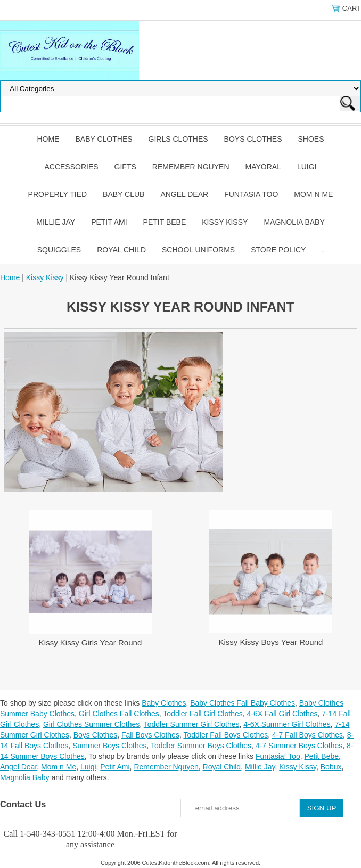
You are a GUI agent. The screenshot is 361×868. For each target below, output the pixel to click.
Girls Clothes (178, 139)
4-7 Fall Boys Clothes (307, 735)
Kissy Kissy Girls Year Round (90, 642)
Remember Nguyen (191, 167)
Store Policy (278, 250)
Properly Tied (58, 194)
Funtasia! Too (278, 756)
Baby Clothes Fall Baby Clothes (243, 703)
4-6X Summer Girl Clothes (287, 724)
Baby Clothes (104, 139)
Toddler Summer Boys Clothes (201, 746)
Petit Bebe (165, 222)
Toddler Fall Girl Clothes (203, 714)
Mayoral (263, 167)
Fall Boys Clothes (150, 735)
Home (48, 139)
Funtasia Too (251, 194)
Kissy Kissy (225, 222)
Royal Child (121, 250)
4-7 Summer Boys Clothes (299, 746)
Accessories (71, 167)
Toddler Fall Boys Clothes (225, 735)
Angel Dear (184, 194)
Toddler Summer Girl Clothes (192, 724)
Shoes (311, 139)
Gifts (125, 167)
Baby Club (124, 194)
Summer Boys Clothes (109, 746)
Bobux (331, 767)
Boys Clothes (253, 139)
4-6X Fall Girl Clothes (282, 714)
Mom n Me (313, 194)
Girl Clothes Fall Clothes (119, 714)
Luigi (307, 167)
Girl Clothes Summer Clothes (91, 724)
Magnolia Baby (294, 222)
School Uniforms (198, 250)
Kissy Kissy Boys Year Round (270, 642)
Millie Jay (56, 222)
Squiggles (59, 250)
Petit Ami (109, 222)
